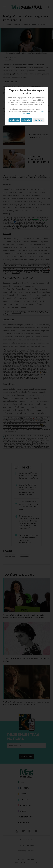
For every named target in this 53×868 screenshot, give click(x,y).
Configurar (39, 120)
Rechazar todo (27, 120)
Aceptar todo (14, 120)
